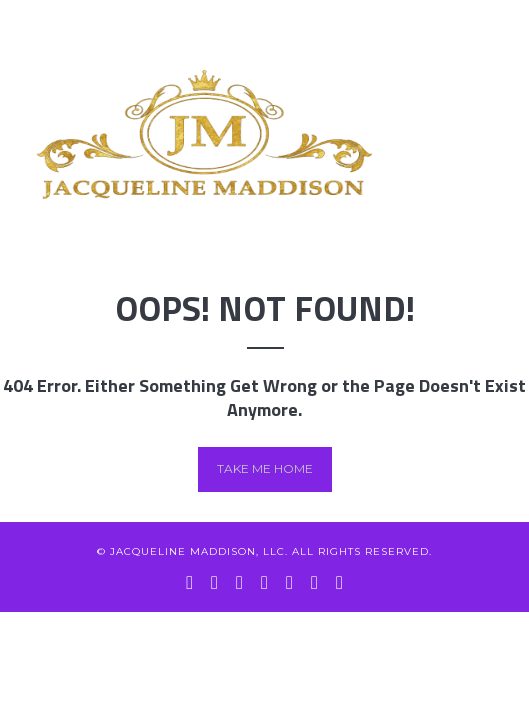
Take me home (265, 468)
